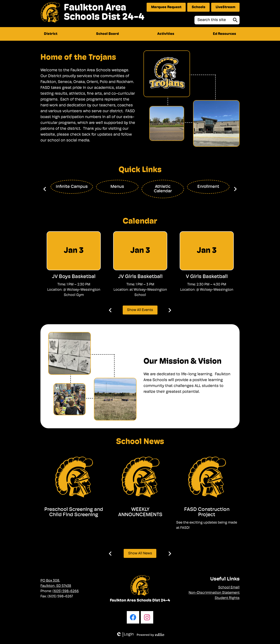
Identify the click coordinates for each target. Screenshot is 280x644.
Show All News (140, 553)
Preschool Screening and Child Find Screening (74, 512)
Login (125, 635)
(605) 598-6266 (66, 591)
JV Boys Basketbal (74, 277)
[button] (51, 34)
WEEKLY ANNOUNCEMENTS (140, 512)
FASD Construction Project (207, 512)
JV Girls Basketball (140, 277)
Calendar (140, 222)
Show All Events (140, 310)
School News (140, 442)
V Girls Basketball (207, 277)
